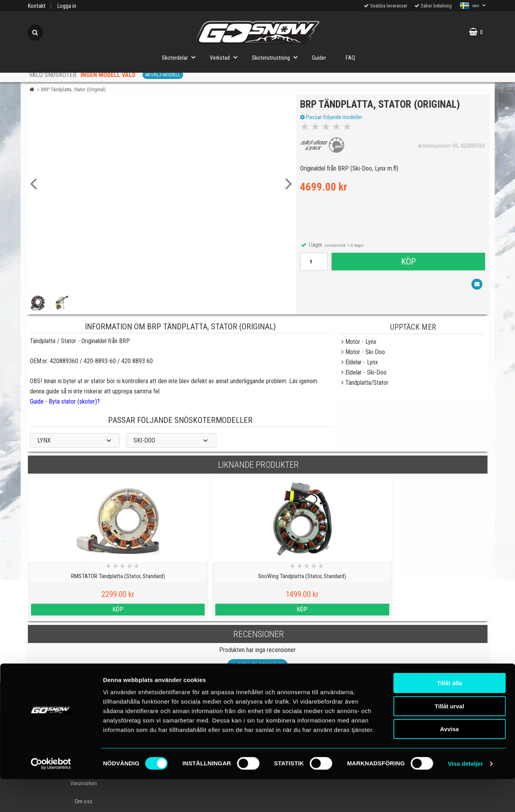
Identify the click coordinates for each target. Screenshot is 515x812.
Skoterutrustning (277, 57)
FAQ (350, 58)
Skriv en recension (257, 666)
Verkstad (226, 57)
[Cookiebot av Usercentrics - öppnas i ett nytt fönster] (51, 797)
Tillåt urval (450, 739)
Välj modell (163, 75)
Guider (319, 58)
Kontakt (37, 6)
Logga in (67, 6)
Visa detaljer (465, 796)
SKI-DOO (144, 440)
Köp (408, 263)
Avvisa (449, 762)
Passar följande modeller (333, 119)
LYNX (44, 440)
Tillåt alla (449, 716)
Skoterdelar (181, 57)
